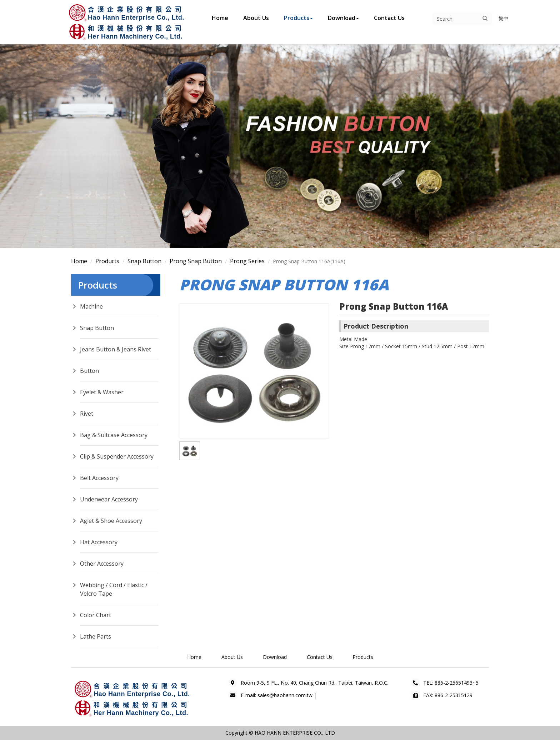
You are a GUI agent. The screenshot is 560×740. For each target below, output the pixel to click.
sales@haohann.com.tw (285, 695)
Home (220, 18)
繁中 (504, 18)
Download (343, 18)
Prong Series (247, 261)
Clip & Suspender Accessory (117, 456)
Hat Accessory (99, 542)
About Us (256, 18)
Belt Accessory (99, 478)
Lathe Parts (96, 636)
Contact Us (389, 18)
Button (89, 371)
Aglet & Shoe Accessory (111, 521)
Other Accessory (102, 564)
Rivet (87, 414)
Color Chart (96, 615)
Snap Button (144, 261)
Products (298, 18)
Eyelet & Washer (102, 392)
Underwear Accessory (109, 499)
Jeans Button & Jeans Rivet (116, 349)
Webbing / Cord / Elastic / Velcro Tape (114, 589)
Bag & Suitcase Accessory (114, 435)
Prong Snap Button (196, 261)
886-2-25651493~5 (457, 683)
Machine (91, 306)
